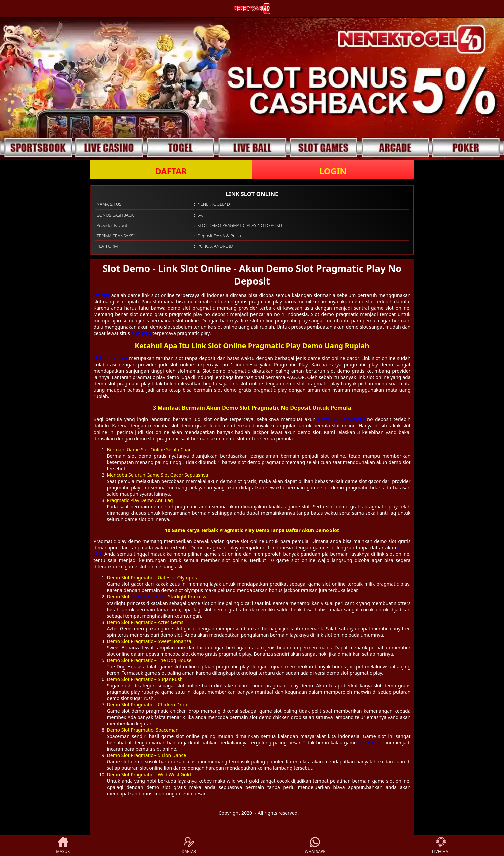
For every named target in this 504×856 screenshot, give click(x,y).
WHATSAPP (315, 846)
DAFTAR (171, 171)
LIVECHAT (441, 846)
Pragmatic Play (147, 597)
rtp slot (102, 295)
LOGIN (333, 171)
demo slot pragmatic (341, 419)
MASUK (63, 846)
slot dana (141, 333)
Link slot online (111, 358)
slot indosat (371, 743)
